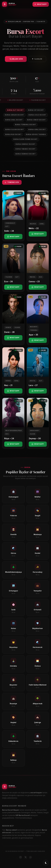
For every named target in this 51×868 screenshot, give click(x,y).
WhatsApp (41, 4)
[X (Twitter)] (26, 857)
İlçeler (37, 59)
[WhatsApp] (31, 857)
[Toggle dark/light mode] (46, 863)
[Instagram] (21, 857)
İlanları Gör (16, 59)
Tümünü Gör (12, 182)
